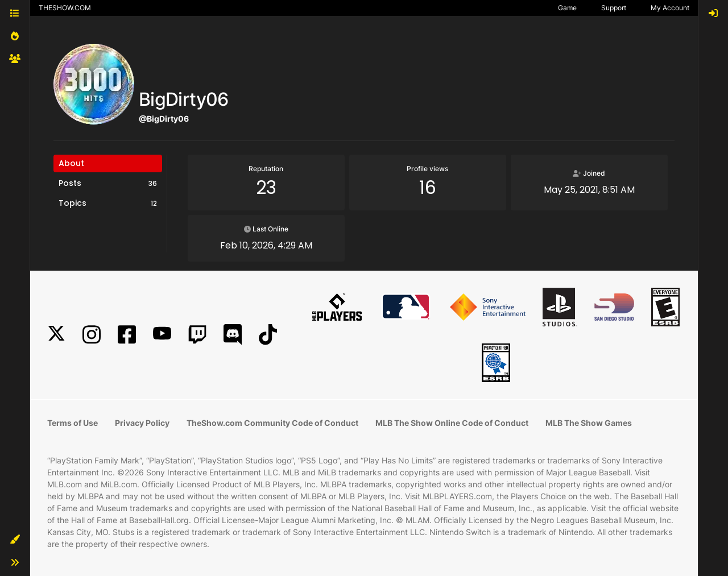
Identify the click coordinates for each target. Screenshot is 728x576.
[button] (15, 540)
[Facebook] (127, 335)
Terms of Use (73, 423)
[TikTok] (268, 335)
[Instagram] (92, 335)
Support (614, 8)
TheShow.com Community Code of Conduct (272, 423)
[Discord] (233, 335)
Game (567, 8)
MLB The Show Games (589, 423)
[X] (56, 335)
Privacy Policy (142, 423)
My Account (670, 8)
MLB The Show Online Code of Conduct (452, 423)
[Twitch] (197, 335)
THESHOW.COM (65, 8)
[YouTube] (162, 335)
